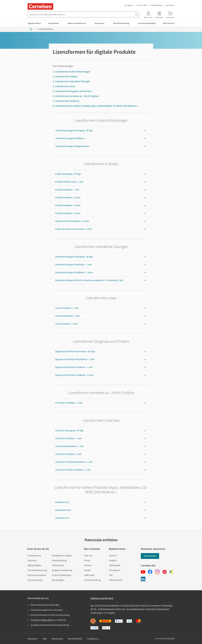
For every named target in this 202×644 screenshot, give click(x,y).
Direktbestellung (156, 5)
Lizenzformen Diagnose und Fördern (73, 91)
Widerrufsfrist (47, 620)
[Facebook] (150, 572)
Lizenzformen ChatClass (67, 101)
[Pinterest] (164, 572)
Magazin (129, 5)
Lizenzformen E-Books (66, 76)
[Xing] (171, 572)
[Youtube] (143, 572)
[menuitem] (35, 23)
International (170, 5)
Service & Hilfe (142, 5)
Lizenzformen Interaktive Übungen (73, 81)
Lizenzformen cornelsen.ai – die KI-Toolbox (77, 96)
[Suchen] (136, 15)
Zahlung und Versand (102, 598)
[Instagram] (157, 572)
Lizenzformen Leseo (65, 86)
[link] (159, 15)
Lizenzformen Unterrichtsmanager (73, 72)
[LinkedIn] (143, 579)
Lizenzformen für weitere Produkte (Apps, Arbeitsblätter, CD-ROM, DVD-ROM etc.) (96, 106)
